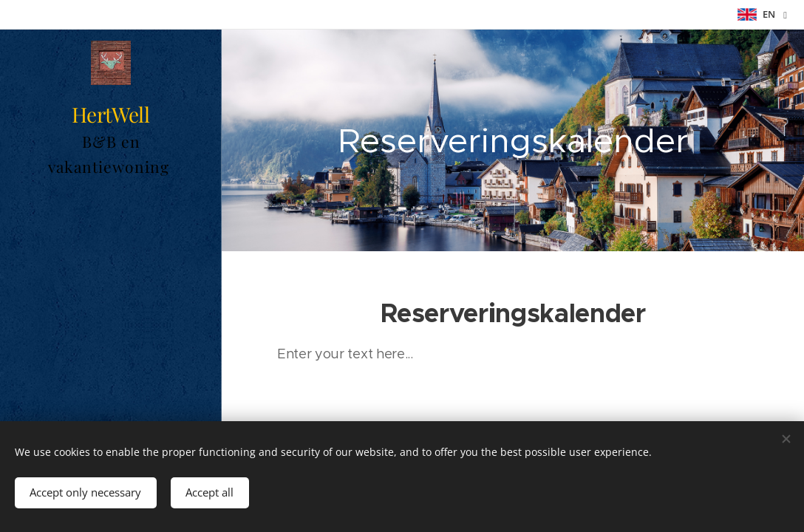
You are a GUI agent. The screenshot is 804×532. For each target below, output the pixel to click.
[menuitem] (111, 336)
